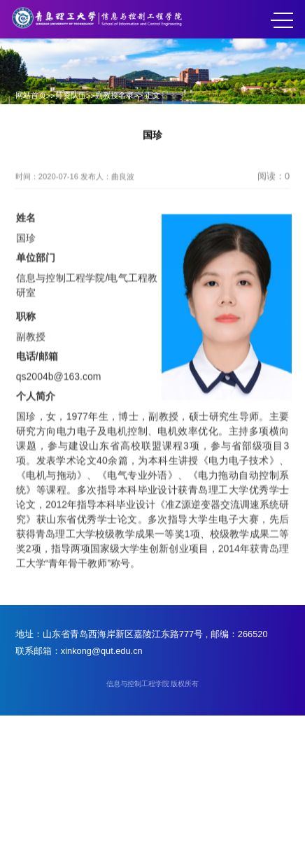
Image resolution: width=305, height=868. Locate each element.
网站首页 (31, 95)
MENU (282, 20)
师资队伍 (71, 95)
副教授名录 (114, 95)
